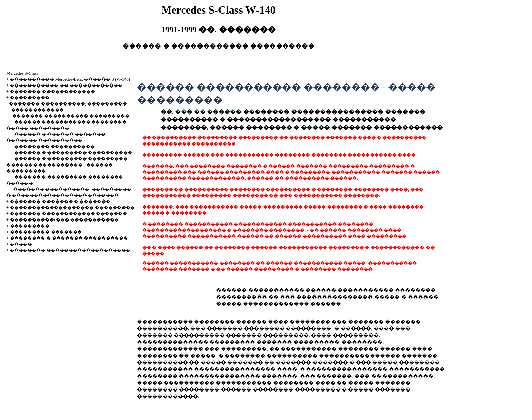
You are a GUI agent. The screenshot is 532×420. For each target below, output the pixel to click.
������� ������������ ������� (68, 214)
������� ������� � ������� (60, 201)
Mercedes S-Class (22, 73)
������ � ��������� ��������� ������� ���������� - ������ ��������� (67, 165)
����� (21, 244)
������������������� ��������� (72, 207)
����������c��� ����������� (64, 220)
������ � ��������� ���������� (73, 152)
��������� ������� (46, 232)
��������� (30, 98)
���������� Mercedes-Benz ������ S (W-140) (70, 79)
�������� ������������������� (70, 250)
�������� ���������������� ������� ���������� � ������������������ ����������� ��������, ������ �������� (293, 120)
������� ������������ (52, 91)
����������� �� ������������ (66, 85)
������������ (37, 110)
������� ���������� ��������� (71, 116)
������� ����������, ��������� (68, 104)
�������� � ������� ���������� (69, 238)
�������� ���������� (54, 146)
